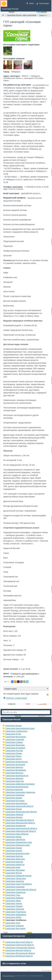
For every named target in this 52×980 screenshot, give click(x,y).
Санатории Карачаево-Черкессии (20, 792)
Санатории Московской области (20, 820)
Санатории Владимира (16, 770)
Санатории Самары (14, 742)
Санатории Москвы (14, 817)
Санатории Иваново (14, 778)
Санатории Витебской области (19, 956)
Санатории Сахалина (15, 887)
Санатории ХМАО (13, 917)
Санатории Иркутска (15, 781)
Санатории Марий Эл (15, 865)
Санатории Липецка (14, 815)
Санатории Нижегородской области (21, 828)
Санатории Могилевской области (20, 953)
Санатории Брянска (14, 767)
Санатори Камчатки (14, 790)
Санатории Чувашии (15, 926)
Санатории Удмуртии (15, 909)
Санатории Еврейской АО (17, 776)
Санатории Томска (14, 903)
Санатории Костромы (15, 801)
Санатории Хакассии (15, 881)
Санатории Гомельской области (20, 945)
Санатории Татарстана (16, 878)
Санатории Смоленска (15, 892)
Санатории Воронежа (15, 745)
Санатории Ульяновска (16, 912)
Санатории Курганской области (19, 806)
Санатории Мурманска (15, 826)
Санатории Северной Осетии (18, 876)
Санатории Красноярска (16, 803)
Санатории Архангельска (17, 762)
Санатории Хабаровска (16, 915)
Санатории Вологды (14, 773)
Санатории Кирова (14, 798)
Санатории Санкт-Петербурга (19, 884)
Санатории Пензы (13, 756)
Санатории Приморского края (19, 842)
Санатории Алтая (13, 734)
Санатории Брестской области (19, 942)
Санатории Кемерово (15, 795)
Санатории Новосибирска (17, 834)
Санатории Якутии (14, 873)
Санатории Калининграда (17, 787)
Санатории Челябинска (16, 920)
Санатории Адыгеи (14, 851)
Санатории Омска (13, 837)
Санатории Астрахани (15, 748)
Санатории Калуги (14, 759)
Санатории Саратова (15, 739)
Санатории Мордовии (15, 870)
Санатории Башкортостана (17, 853)
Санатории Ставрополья (16, 731)
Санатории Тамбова (14, 898)
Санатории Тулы (13, 895)
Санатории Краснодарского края (20, 728)
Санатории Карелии (14, 862)
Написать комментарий (17, 698)
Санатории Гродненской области (20, 948)
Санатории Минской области (18, 950)
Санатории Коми (13, 867)
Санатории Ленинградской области (21, 812)
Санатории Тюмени (14, 906)
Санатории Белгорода (15, 764)
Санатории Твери (13, 901)
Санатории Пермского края (18, 845)
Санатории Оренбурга (15, 840)
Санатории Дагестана (15, 859)
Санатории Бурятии (14, 856)
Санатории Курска (14, 809)
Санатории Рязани (14, 753)
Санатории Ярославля (15, 928)
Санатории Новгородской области (21, 831)
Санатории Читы (13, 923)
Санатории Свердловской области (21, 890)
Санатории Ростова (14, 751)
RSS (48, 695)
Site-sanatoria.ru (9, 976)
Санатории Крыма (13, 726)
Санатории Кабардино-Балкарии (20, 784)
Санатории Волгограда (16, 737)
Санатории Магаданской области (20, 823)
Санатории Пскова (14, 848)
